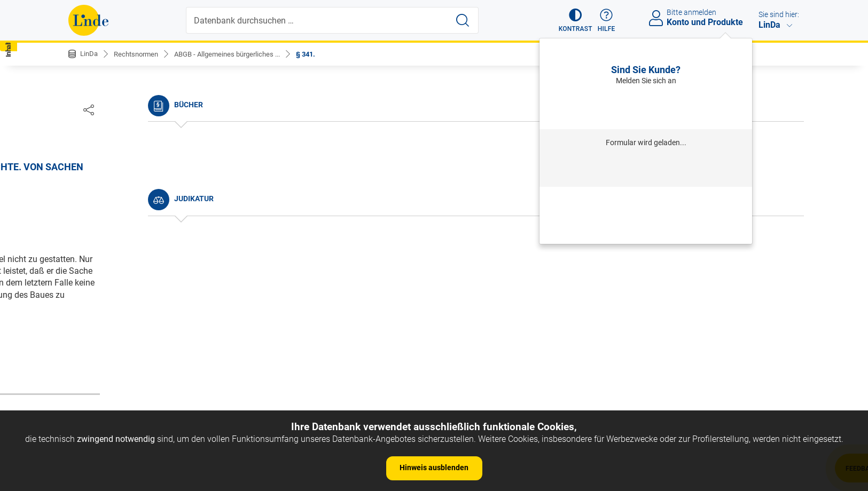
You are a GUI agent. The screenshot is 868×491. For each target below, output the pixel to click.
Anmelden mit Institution (646, 169)
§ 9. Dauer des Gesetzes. (123, 347)
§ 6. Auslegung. (106, 299)
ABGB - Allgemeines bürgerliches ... (237, 54)
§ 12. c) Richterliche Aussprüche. (139, 408)
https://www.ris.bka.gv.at (480, 331)
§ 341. (322, 54)
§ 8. (84, 331)
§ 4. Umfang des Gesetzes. (127, 266)
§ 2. (84, 233)
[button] (571, 20)
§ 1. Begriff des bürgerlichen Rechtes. (147, 217)
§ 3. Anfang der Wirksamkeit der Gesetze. (154, 250)
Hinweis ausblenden (434, 468)
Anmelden (646, 107)
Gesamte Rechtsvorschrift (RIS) (592, 331)
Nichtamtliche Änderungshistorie (140, 176)
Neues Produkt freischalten (646, 229)
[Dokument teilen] (788, 109)
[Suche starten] (464, 20)
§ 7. (84, 315)
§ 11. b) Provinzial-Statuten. (130, 391)
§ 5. (84, 283)
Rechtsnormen (140, 54)
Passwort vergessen (646, 200)
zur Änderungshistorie (401, 365)
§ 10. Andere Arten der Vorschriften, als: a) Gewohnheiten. (156, 370)
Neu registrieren (646, 215)
